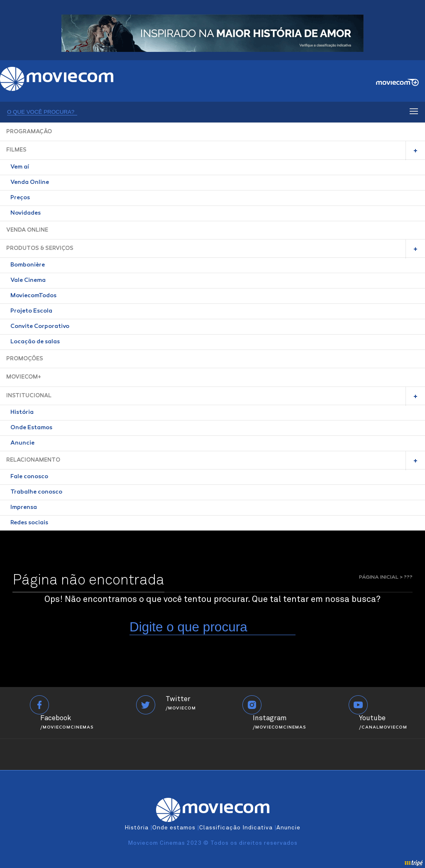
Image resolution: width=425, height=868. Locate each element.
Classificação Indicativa (236, 828)
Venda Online (30, 183)
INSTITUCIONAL (29, 396)
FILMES (16, 150)
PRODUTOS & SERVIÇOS (40, 248)
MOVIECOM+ (24, 377)
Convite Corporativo (40, 327)
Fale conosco (29, 477)
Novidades (26, 213)
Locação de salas (35, 342)
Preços (20, 198)
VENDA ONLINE (27, 230)
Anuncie (22, 443)
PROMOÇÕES (25, 359)
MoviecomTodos (33, 296)
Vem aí (20, 167)
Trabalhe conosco (36, 492)
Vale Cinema (28, 281)
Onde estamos (174, 828)
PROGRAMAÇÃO (29, 132)
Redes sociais (29, 523)
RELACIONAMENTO (33, 460)
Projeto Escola (31, 311)
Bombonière (28, 265)
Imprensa (24, 508)
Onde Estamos (31, 428)
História (22, 413)
